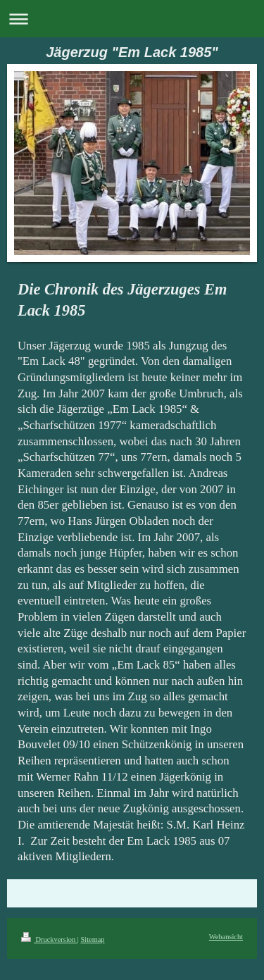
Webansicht (226, 937)
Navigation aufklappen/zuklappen (132, 19)
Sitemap (92, 939)
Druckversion (49, 939)
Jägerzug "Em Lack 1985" (132, 52)
